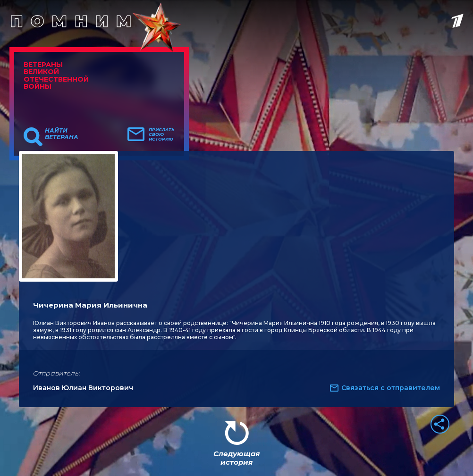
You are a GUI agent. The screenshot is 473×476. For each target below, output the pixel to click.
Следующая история (236, 458)
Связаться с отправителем (391, 388)
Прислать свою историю (162, 134)
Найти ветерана (62, 134)
